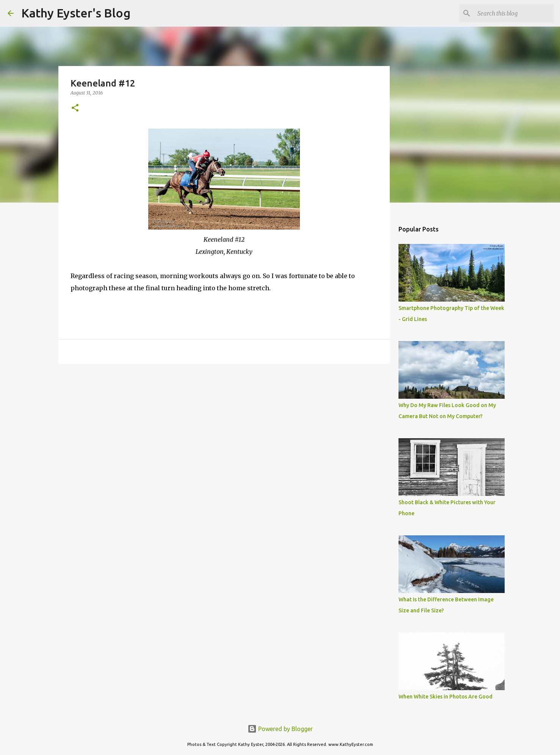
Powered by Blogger (280, 729)
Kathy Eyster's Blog (76, 13)
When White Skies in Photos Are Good (445, 697)
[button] (75, 108)
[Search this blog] (514, 13)
